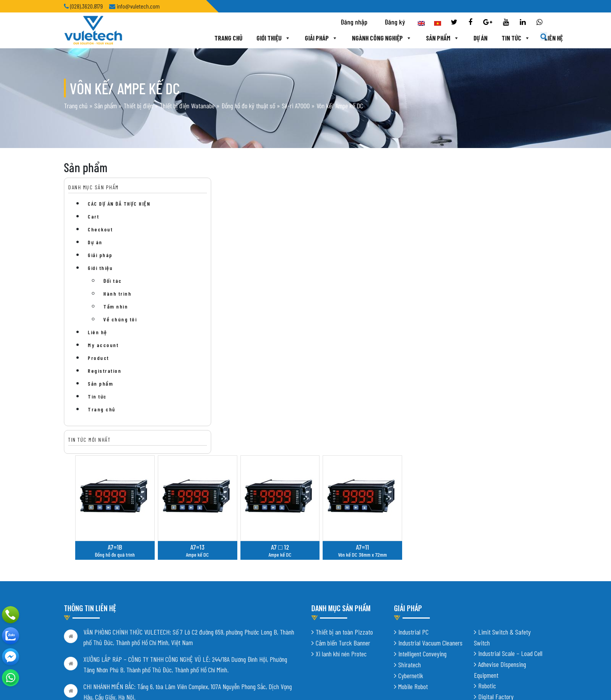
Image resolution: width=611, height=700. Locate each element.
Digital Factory (496, 581)
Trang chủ (209, 38)
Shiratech (410, 549)
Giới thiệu (254, 38)
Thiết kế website (161, 680)
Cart (93, 227)
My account (103, 355)
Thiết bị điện (138, 111)
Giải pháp (302, 38)
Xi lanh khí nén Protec (341, 538)
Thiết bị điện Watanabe (187, 111)
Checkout (100, 240)
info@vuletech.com (106, 631)
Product (98, 368)
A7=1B (237, 263)
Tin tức (496, 38)
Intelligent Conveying (422, 538)
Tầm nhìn (116, 317)
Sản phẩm (423, 38)
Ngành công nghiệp (362, 38)
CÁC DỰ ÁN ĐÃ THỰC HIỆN (119, 214)
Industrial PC (413, 516)
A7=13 (315, 263)
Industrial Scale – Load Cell (510, 538)
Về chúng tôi (120, 330)
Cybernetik (411, 560)
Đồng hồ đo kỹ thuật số (248, 111)
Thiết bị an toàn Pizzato (344, 516)
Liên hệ (534, 38)
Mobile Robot (413, 571)
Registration (104, 381)
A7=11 (472, 263)
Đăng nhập (354, 22)
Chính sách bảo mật (87, 648)
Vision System (495, 592)
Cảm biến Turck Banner (343, 527)
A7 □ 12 (394, 263)
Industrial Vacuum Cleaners (430, 527)
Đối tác (113, 291)
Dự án (461, 38)
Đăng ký (395, 22)
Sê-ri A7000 (296, 111)
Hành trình (117, 304)
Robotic (487, 570)
